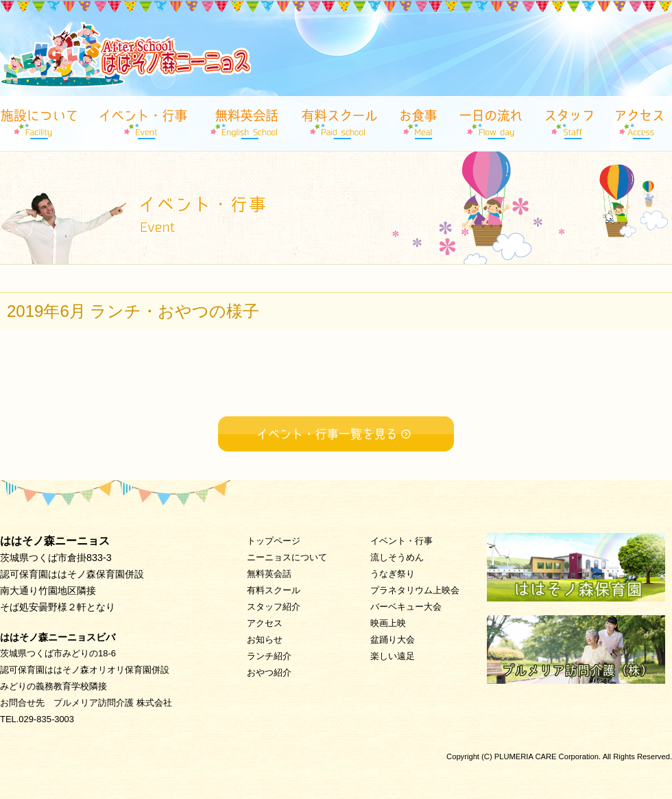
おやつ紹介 (269, 672)
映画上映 (388, 623)
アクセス (265, 623)
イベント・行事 (401, 541)
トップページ (274, 541)
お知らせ (265, 640)
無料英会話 (269, 574)
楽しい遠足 (393, 656)
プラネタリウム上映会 (415, 590)
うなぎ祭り (393, 574)
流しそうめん (397, 557)
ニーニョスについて (287, 557)
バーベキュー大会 (406, 607)
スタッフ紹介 (274, 607)
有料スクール (274, 590)
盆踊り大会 (393, 640)
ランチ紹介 (269, 656)
